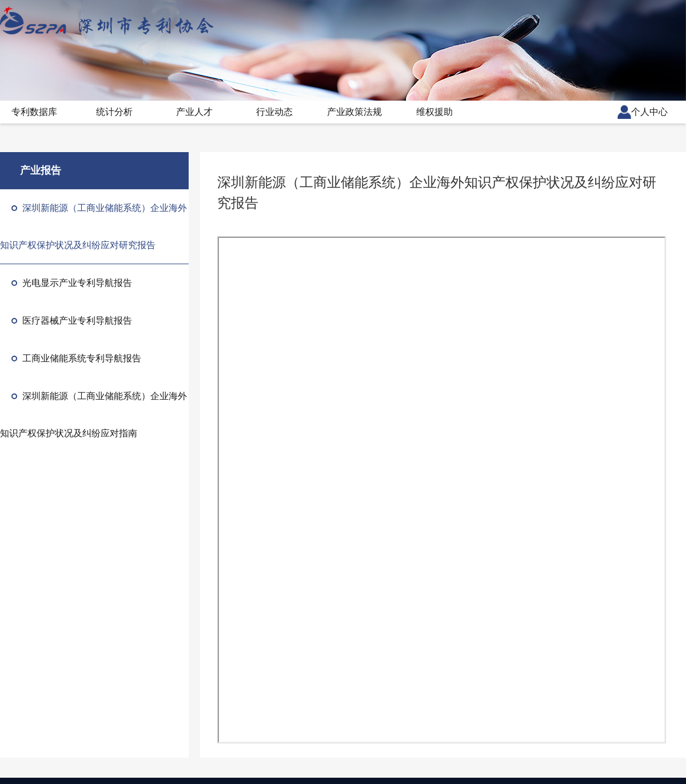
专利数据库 (34, 112)
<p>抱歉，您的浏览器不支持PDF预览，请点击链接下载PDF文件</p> (442, 490)
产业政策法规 (354, 112)
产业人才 (194, 112)
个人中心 (643, 112)
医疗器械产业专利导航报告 (72, 321)
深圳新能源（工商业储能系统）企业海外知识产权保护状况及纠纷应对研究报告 (93, 226)
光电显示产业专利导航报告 (72, 283)
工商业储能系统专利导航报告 (76, 358)
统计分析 (114, 112)
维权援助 (434, 112)
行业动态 (274, 112)
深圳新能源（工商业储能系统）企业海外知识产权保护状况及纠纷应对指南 (93, 415)
